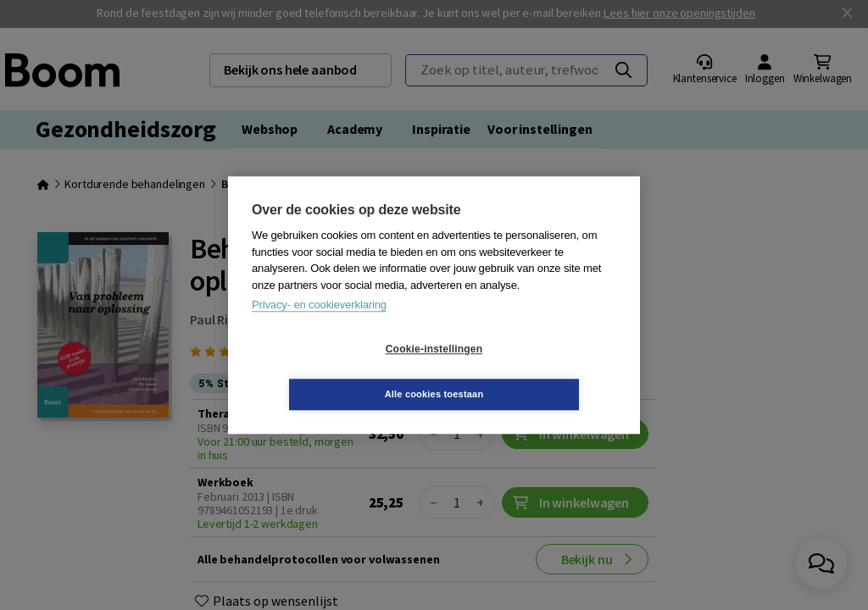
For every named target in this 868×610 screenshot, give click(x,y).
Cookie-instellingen (333, 372)
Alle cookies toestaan (535, 371)
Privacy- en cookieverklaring (319, 327)
